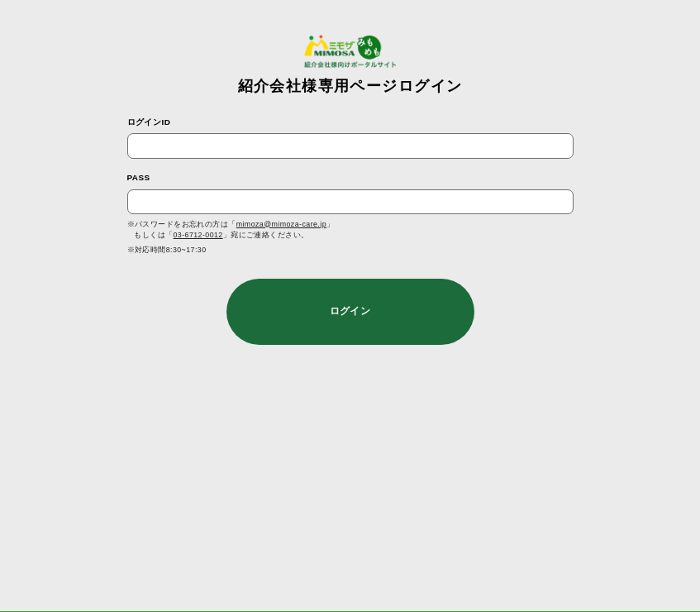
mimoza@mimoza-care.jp (281, 224)
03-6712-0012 (198, 235)
